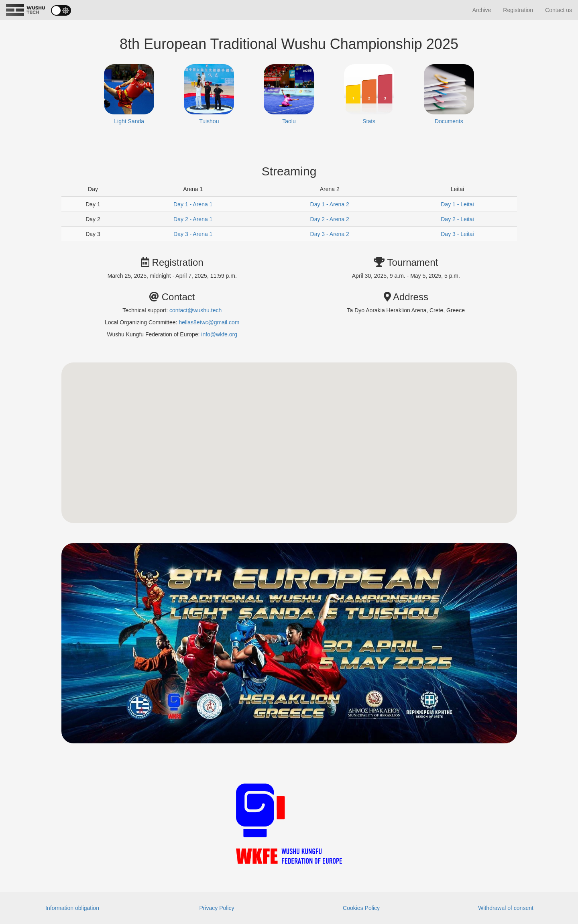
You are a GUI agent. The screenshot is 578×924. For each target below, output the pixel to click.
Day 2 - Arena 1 (193, 219)
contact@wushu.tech (195, 310)
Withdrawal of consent (506, 908)
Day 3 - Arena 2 (330, 234)
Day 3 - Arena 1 (193, 234)
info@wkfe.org (219, 334)
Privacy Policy (217, 908)
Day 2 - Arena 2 (330, 219)
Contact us (559, 10)
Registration (518, 10)
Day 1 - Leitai (457, 204)
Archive (482, 10)
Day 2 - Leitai (457, 219)
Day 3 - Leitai (457, 234)
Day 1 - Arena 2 (330, 204)
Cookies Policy (361, 908)
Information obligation (72, 908)
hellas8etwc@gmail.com (209, 322)
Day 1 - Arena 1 (193, 204)
